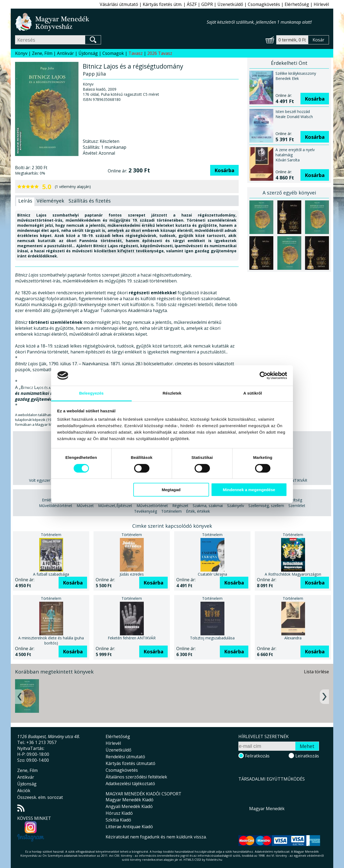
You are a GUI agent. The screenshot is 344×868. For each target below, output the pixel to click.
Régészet (180, 506)
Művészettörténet (152, 506)
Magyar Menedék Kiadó (130, 800)
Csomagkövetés (264, 4)
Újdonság (88, 53)
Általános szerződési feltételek (136, 777)
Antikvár (65, 53)
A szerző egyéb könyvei (289, 193)
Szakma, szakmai (208, 506)
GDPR (207, 4)
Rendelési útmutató (125, 757)
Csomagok (113, 53)
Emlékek (49, 500)
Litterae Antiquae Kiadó (129, 827)
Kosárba (224, 170)
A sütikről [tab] (253, 393)
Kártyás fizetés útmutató (130, 763)
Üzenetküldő (230, 4)
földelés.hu (214, 860)
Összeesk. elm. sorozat (40, 797)
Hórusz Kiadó (119, 813)
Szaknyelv (236, 506)
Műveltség (293, 500)
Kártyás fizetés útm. (162, 4)
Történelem (171, 511)
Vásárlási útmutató (119, 4)
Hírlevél (321, 4)
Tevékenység (146, 511)
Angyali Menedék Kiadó (129, 806)
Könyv (21, 53)
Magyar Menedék (267, 809)
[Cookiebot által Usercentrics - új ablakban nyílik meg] (264, 375)
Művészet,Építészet (115, 506)
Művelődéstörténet (56, 506)
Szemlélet (297, 506)
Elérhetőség (297, 4)
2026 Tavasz (160, 53)
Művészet (85, 506)
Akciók (24, 791)
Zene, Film (42, 53)
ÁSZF (192, 4)
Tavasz (136, 53)
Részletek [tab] (172, 393)
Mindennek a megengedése (249, 490)
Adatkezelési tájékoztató (130, 784)
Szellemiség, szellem (266, 506)
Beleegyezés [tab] (91, 393)
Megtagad (171, 490)
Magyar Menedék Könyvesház (111, 22)
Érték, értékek (198, 511)
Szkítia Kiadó (118, 820)
